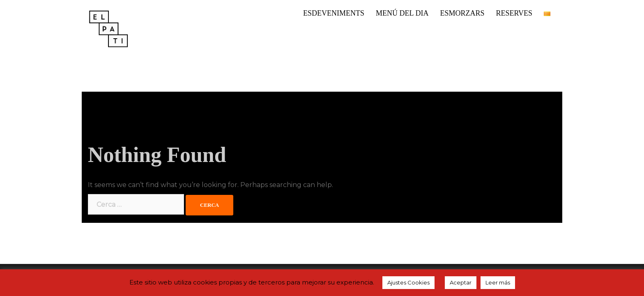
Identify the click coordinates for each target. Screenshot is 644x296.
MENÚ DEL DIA (402, 13)
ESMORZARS (462, 13)
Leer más (498, 282)
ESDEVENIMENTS (334, 13)
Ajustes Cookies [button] (408, 282)
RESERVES (514, 13)
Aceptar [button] (461, 282)
